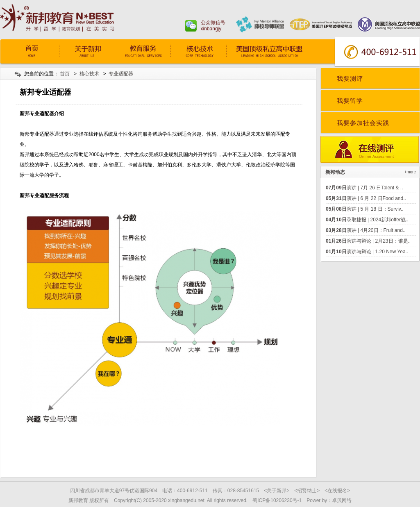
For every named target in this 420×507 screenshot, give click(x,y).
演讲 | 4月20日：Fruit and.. (366, 230)
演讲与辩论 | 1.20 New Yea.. (367, 252)
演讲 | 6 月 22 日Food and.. (366, 198)
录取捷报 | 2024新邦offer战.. (367, 220)
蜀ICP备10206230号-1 (277, 500)
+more (410, 172)
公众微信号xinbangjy (213, 26)
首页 (31, 52)
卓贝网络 (342, 500)
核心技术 (198, 52)
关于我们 (87, 52)
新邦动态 (335, 172)
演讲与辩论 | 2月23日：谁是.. (368, 241)
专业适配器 (121, 74)
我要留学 (350, 101)
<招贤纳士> (307, 491)
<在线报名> (337, 491)
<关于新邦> (277, 491)
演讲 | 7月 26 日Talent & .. (364, 188)
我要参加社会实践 (363, 123)
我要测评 (350, 78)
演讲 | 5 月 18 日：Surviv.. (365, 209)
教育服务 (143, 52)
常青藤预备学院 (277, 52)
